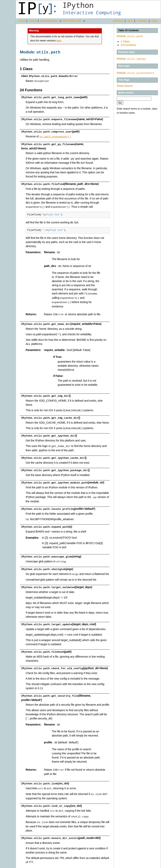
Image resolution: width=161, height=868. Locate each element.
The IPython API (72, 21)
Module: (130, 36)
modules (142, 21)
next (130, 21)
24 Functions (128, 45)
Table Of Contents (128, 30)
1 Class (125, 41)
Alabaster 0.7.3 (138, 865)
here (59, 41)
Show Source (125, 85)
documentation (50, 21)
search (33, 21)
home (22, 21)
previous (118, 21)
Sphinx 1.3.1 (123, 865)
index (155, 21)
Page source (153, 865)
